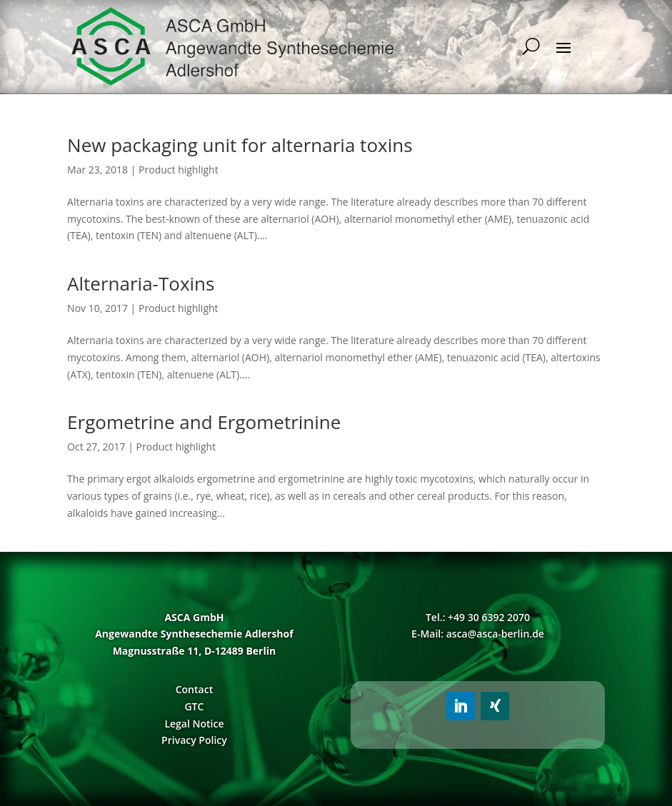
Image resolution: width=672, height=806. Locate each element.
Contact (194, 689)
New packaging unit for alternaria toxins (240, 145)
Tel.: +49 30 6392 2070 (478, 617)
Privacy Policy (194, 740)
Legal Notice (194, 724)
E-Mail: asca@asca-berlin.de (478, 634)
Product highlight (179, 170)
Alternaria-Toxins (141, 283)
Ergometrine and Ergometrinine (204, 422)
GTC (194, 706)
